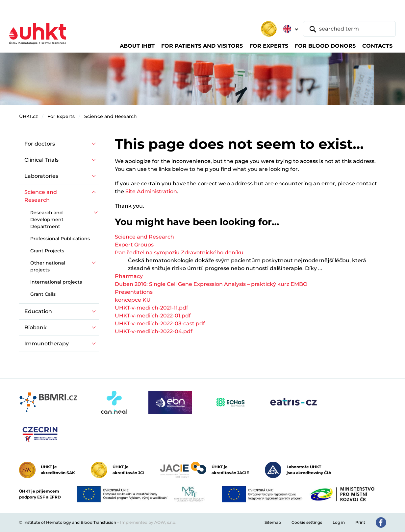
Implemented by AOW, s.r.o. (148, 522)
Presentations (134, 292)
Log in (339, 522)
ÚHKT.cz (28, 116)
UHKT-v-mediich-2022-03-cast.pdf (160, 324)
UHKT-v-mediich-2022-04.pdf (154, 331)
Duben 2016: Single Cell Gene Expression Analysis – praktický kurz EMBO (211, 284)
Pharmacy (129, 276)
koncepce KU (133, 300)
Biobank (36, 327)
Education (38, 311)
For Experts (61, 116)
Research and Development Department (47, 220)
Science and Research (111, 116)
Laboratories (41, 176)
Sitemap (273, 522)
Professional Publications (60, 239)
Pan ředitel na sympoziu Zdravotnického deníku (179, 253)
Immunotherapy (47, 344)
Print (360, 522)
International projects (56, 282)
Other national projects (48, 266)
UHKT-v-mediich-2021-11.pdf (152, 308)
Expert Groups (134, 245)
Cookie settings (307, 522)
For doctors (40, 144)
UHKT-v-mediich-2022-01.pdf (153, 316)
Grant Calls (43, 294)
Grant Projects (47, 251)
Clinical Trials (41, 160)
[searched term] (349, 29)
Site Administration (151, 191)
